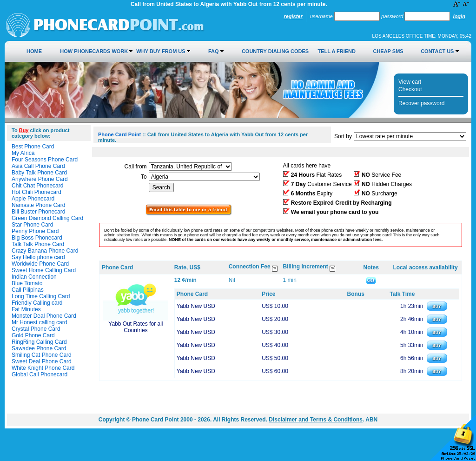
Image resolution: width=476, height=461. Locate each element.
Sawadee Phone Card (39, 348)
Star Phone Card (32, 225)
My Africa (23, 153)
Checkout (410, 89)
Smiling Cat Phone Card (42, 355)
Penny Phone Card (35, 231)
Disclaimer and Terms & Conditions (316, 420)
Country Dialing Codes (275, 51)
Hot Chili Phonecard (36, 192)
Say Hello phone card (38, 257)
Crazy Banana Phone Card (45, 251)
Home (34, 51)
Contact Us (437, 51)
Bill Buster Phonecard (38, 212)
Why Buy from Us (161, 51)
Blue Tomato (27, 283)
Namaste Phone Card (38, 205)
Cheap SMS (388, 51)
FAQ (214, 51)
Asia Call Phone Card (38, 166)
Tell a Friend (337, 51)
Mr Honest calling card (39, 322)
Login (459, 16)
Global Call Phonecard (40, 374)
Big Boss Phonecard (37, 238)
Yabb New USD (196, 306)
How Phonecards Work (94, 51)
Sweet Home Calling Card (44, 270)
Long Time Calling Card (41, 296)
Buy (24, 130)
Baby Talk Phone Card (39, 173)
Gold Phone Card (33, 335)
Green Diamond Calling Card (47, 218)
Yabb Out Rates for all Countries (136, 327)
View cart (410, 82)
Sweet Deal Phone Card (42, 361)
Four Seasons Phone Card (45, 160)
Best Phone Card (33, 147)
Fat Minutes (26, 309)
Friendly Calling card (37, 303)
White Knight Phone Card (43, 368)
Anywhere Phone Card (40, 179)
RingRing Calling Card (39, 342)
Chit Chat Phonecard (37, 186)
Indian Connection (34, 277)
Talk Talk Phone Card (38, 244)
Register (293, 16)
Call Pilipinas (28, 290)
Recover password (421, 103)
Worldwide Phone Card (40, 264)
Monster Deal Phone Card (44, 316)
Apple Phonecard (33, 199)
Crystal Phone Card (36, 329)
